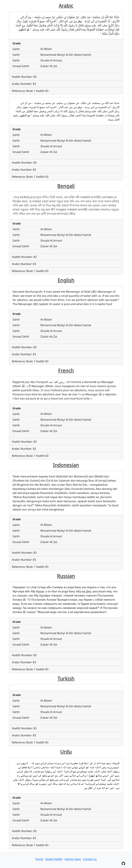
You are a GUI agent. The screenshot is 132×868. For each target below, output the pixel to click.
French (66, 370)
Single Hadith (54, 859)
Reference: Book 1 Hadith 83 (30, 91)
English (66, 280)
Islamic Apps (73, 859)
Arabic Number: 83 (24, 84)
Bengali (66, 186)
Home (39, 859)
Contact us (90, 859)
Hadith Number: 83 (24, 77)
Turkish (66, 678)
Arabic (66, 6)
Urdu (66, 752)
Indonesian (66, 465)
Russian (66, 576)
